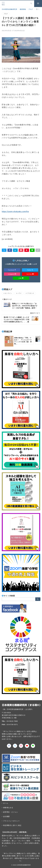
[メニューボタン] (3, 4)
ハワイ (19, 293)
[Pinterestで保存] (27, 250)
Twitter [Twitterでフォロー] (30, 270)
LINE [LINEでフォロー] (21, 278)
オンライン (8, 293)
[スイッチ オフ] (31, 4)
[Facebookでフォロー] (9, 746)
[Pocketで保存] (21, 250)
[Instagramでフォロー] (21, 746)
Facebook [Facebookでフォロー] (12, 270)
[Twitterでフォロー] (15, 746)
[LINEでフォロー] (33, 746)
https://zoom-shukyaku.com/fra (15, 212)
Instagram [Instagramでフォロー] (12, 274)
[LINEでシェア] (32, 250)
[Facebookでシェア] (10, 250)
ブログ (6, 14)
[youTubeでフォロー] (27, 746)
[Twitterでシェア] (4, 250)
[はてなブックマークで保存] (15, 250)
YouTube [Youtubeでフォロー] (30, 274)
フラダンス (31, 293)
